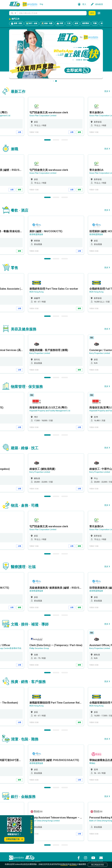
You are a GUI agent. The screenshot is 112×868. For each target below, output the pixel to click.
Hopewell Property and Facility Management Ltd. (50, 411)
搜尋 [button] (92, 13)
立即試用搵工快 (14, 839)
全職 (19, 132)
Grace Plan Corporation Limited (43, 116)
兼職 (79, 132)
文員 (69, 23)
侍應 (60, 24)
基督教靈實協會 (36, 234)
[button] (13, 13)
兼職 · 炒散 (16, 24)
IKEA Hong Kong (36, 292)
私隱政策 (64, 864)
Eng (41, 4)
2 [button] (56, 140)
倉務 (76, 23)
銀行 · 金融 (32, 24)
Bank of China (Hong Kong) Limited (44, 821)
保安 (102, 23)
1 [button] (47, 140)
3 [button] (65, 140)
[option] (56, 116)
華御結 (92, 763)
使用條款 (73, 864)
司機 (95, 23)
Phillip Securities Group (39, 648)
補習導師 (86, 23)
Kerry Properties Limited (40, 353)
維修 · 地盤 (47, 24)
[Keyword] (52, 13)
